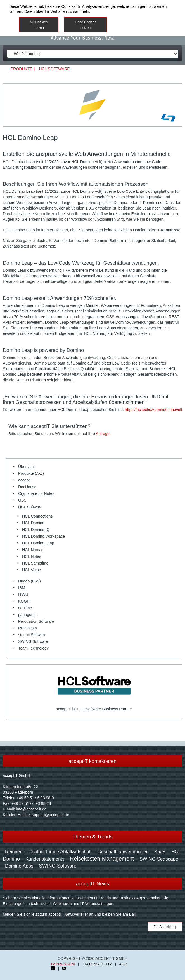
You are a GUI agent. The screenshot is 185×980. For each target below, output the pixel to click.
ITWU (23, 594)
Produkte (22, 69)
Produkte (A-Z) (31, 473)
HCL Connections (37, 516)
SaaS (160, 852)
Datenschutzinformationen (114, 11)
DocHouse (27, 487)
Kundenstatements (45, 859)
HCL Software (54, 69)
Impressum (63, 964)
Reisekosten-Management (102, 859)
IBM (22, 588)
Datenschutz (98, 964)
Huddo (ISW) (29, 581)
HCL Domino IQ (36, 530)
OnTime (25, 608)
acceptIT (26, 480)
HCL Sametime (35, 563)
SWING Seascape (159, 859)
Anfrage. (103, 434)
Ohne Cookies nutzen (86, 25)
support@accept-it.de (50, 815)
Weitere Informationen (143, 22)
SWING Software (33, 641)
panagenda (28, 615)
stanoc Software (32, 635)
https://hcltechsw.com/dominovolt (154, 410)
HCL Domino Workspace (43, 536)
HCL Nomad (33, 550)
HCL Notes (32, 556)
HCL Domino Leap (38, 543)
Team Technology (33, 648)
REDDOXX (28, 628)
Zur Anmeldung (165, 927)
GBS (22, 500)
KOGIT (24, 601)
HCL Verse (31, 570)
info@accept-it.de (31, 809)
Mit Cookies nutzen (39, 25)
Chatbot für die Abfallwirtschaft (60, 852)
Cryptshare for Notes (36, 493)
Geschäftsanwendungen (123, 852)
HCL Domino (33, 523)
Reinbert (14, 852)
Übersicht (26, 467)
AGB (123, 964)
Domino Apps (19, 866)
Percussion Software (36, 621)
